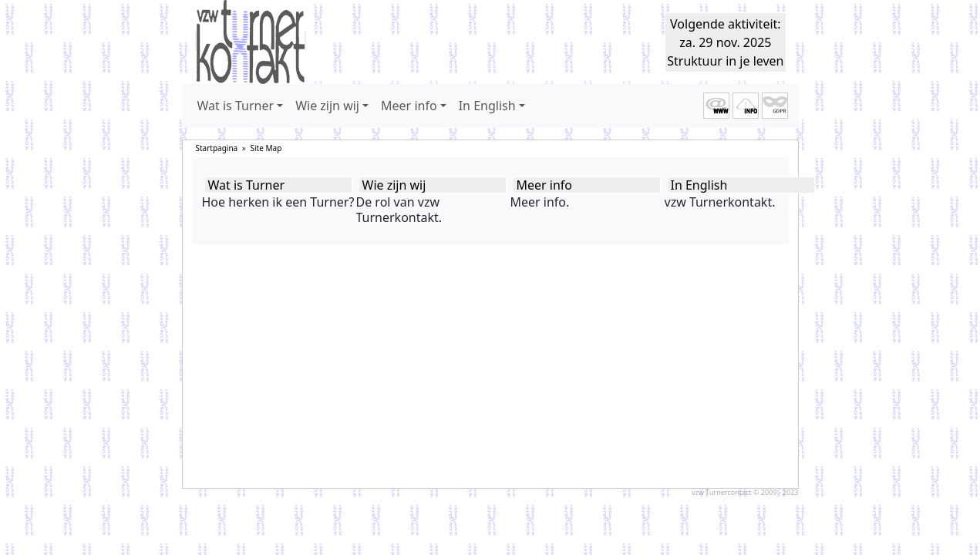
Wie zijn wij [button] (327, 106)
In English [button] (487, 106)
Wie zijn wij (394, 185)
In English (699, 185)
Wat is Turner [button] (236, 106)
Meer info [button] (409, 106)
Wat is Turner (247, 185)
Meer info (545, 185)
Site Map (266, 148)
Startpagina (217, 148)
